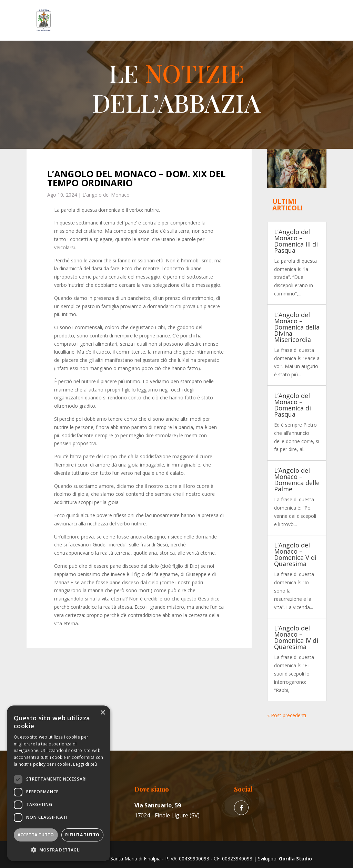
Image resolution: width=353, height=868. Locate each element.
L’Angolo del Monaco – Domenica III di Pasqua (296, 241)
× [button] (103, 713)
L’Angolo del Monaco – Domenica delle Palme (297, 480)
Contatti (102, 28)
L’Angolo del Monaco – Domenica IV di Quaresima (296, 637)
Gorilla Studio (295, 859)
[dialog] (59, 783)
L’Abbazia (87, 13)
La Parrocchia (172, 13)
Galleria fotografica (65, 28)
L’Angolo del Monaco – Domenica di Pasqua (293, 405)
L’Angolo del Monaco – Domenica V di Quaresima (295, 554)
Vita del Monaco (127, 13)
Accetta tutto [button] (36, 835)
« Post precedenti (287, 715)
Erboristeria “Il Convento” (219, 13)
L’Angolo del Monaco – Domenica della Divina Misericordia (297, 327)
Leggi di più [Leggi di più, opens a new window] (85, 764)
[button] (59, 850)
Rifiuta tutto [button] (82, 835)
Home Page (57, 13)
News (259, 13)
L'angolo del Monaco (106, 195)
